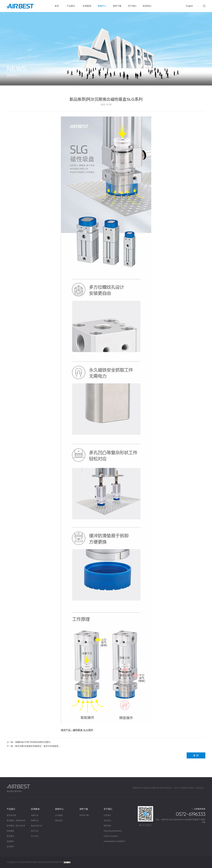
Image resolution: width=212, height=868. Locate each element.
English (189, 6)
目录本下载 (84, 815)
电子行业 (35, 831)
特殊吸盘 (10, 831)
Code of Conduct (111, 836)
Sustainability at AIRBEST (114, 841)
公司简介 (107, 815)
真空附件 (10, 846)
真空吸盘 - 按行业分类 (16, 826)
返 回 (196, 755)
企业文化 (107, 820)
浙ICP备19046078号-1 (54, 862)
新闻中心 (102, 6)
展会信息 (59, 820)
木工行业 (35, 836)
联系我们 (147, 6)
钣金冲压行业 (37, 826)
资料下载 (117, 6)
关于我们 (132, 6)
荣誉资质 (107, 826)
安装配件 (10, 841)
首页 (57, 6)
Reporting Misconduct (113, 831)
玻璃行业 (35, 820)
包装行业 (35, 815)
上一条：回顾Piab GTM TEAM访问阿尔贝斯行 (29, 742)
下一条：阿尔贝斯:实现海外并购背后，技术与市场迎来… (34, 746)
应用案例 (87, 6)
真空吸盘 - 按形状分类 (16, 820)
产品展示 (71, 6)
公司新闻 (59, 815)
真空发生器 (11, 815)
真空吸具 (10, 836)
